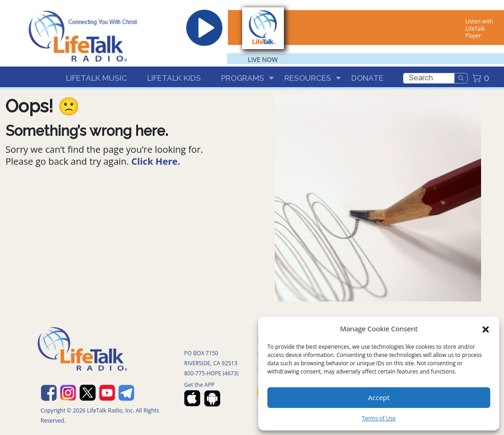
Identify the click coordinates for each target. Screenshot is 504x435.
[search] (429, 78)
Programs (243, 78)
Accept (379, 397)
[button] (486, 329)
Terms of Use (379, 418)
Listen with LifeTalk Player (479, 28)
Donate (367, 78)
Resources (308, 78)
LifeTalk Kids (174, 78)
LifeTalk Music (97, 78)
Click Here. (156, 161)
